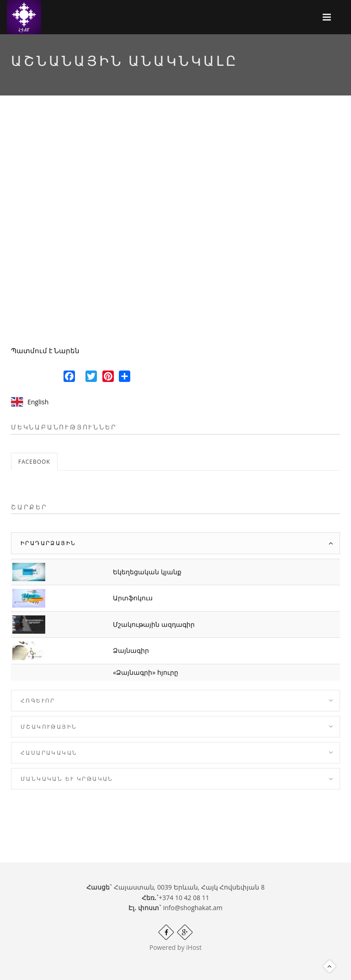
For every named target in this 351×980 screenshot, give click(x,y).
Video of (175, 228)
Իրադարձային (48, 543)
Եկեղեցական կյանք (147, 572)
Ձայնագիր (131, 650)
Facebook (34, 462)
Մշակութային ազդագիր (154, 624)
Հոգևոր (38, 701)
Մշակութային (49, 727)
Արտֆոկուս (133, 598)
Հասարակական (49, 753)
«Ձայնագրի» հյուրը (146, 672)
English (38, 402)
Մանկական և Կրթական (67, 779)
